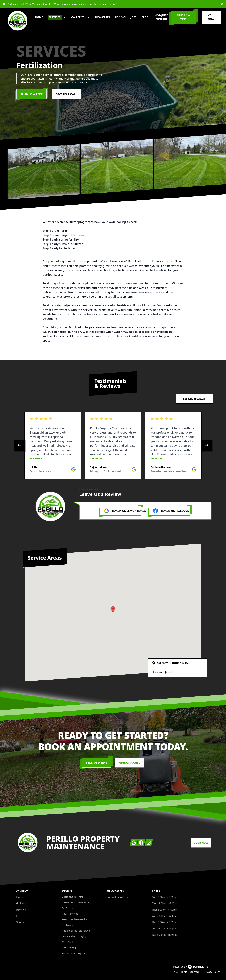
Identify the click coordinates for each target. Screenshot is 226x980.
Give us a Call (66, 94)
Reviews (21, 910)
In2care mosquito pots (73, 953)
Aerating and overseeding (75, 919)
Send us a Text (183, 17)
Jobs (19, 916)
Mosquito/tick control (73, 897)
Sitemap (21, 922)
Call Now (211, 17)
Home (20, 897)
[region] (113, 445)
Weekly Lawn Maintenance (75, 902)
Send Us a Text (31, 94)
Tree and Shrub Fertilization (76, 931)
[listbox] (113, 445)
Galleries (21, 903)
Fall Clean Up (68, 908)
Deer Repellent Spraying (74, 936)
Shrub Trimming (70, 914)
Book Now (201, 843)
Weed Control (69, 942)
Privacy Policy (212, 972)
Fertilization (68, 925)
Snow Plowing (69, 948)
